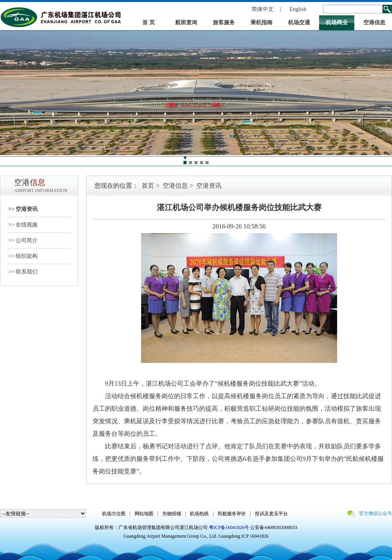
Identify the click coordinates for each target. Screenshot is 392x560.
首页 (148, 186)
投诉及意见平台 (271, 514)
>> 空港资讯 (23, 209)
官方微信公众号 (376, 513)
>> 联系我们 (23, 272)
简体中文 (263, 9)
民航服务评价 (232, 514)
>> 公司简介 (23, 240)
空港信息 (374, 23)
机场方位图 (114, 514)
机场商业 (337, 23)
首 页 (149, 23)
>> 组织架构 (23, 256)
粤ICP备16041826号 (229, 527)
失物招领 (172, 514)
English (298, 9)
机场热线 (199, 514)
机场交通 (299, 23)
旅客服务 (224, 23)
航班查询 (186, 23)
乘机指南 (261, 23)
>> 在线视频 (23, 225)
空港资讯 (209, 186)
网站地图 (144, 514)
